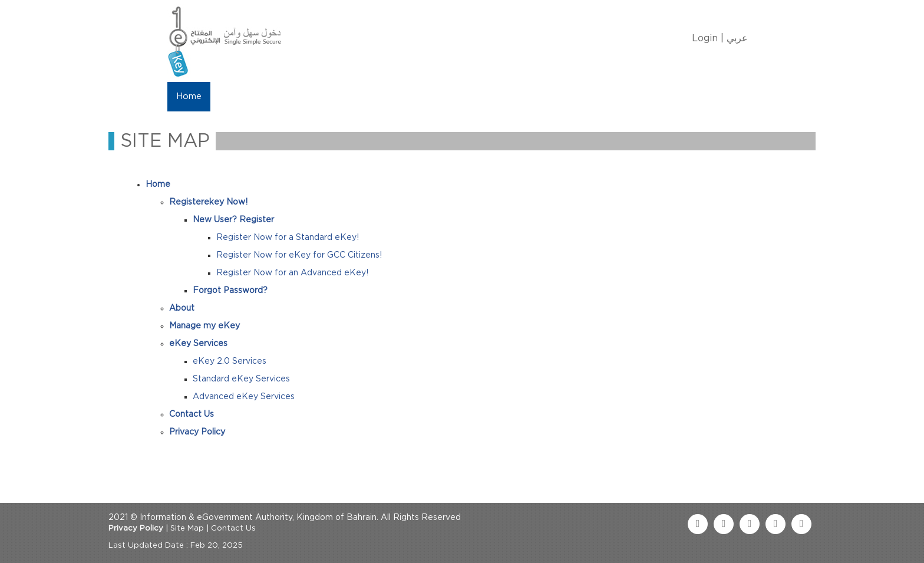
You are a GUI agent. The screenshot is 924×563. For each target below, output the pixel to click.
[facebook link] (698, 524)
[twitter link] (724, 524)
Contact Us (463, 96)
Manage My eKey (303, 96)
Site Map (187, 529)
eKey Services (390, 96)
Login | (708, 38)
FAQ (515, 96)
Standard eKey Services (241, 379)
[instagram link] (801, 524)
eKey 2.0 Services (230, 361)
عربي (737, 38)
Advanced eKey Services (244, 397)
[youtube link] (750, 524)
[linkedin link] (775, 524)
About (233, 96)
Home (189, 96)
